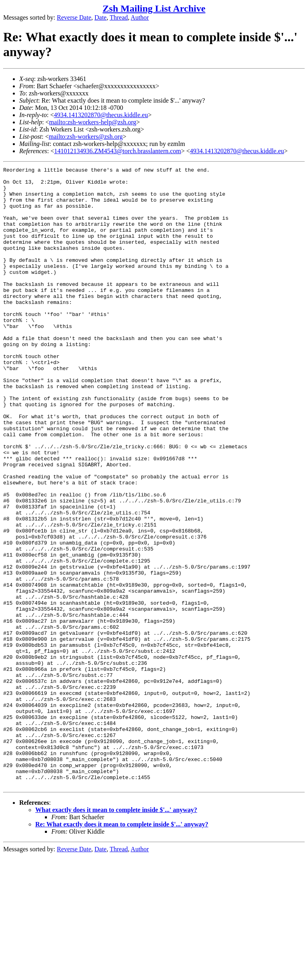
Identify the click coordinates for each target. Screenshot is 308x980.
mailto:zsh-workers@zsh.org (86, 137)
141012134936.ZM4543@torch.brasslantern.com (118, 151)
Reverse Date (74, 17)
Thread (119, 17)
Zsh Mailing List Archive (154, 8)
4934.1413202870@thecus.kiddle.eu (101, 115)
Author (140, 17)
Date (101, 17)
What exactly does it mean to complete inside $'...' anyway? (116, 934)
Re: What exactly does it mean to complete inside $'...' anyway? (122, 948)
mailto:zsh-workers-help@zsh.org (93, 122)
